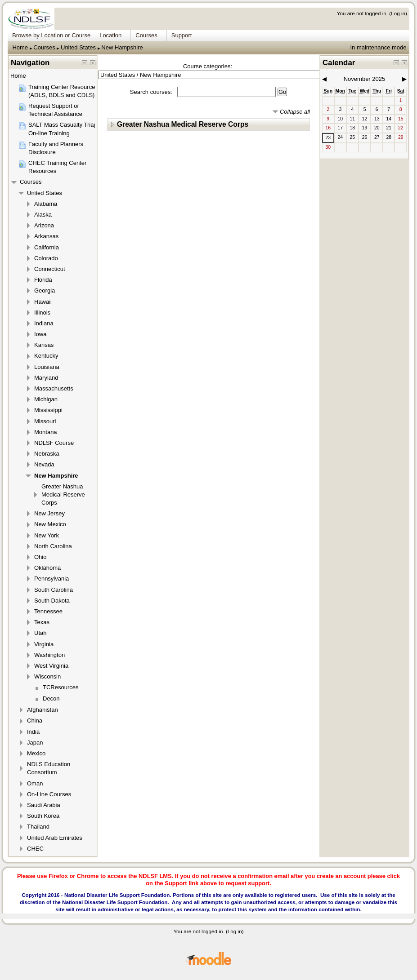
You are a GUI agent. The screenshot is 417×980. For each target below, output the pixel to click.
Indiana (44, 323)
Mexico (36, 753)
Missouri (45, 421)
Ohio (40, 557)
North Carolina (53, 546)
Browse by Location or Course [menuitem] (51, 35)
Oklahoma (47, 568)
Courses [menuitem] (146, 35)
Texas (42, 622)
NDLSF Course (54, 443)
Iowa (40, 334)
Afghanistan (43, 710)
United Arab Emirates (55, 838)
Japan (35, 743)
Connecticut (50, 269)
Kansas (44, 345)
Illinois (42, 313)
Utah (40, 633)
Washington (49, 655)
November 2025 (365, 79)
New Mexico (50, 524)
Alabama (46, 204)
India (33, 732)
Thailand (38, 827)
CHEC (35, 849)
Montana (46, 432)
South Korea (43, 816)
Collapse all (295, 112)
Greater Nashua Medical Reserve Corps (183, 124)
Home (20, 47)
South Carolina (54, 590)
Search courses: (152, 92)
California (47, 247)
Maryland (46, 378)
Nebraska (47, 454)
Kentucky (46, 356)
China (35, 721)
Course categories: (208, 66)
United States (78, 47)
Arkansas (46, 236)
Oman (35, 783)
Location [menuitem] (110, 35)
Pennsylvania (52, 579)
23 (328, 138)
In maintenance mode (378, 47)
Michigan (46, 399)
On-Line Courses (49, 794)
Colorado (46, 258)
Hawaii (43, 302)
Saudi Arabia (44, 805)
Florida (43, 280)
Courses (44, 47)
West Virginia (51, 666)
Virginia (44, 644)
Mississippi (48, 410)
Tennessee (48, 611)
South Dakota (52, 601)
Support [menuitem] (182, 35)
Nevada (44, 464)
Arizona (44, 225)
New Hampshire (122, 47)
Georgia (45, 290)
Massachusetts (54, 388)
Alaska (43, 215)
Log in (398, 13)
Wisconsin (47, 676)
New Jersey (49, 513)
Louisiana (47, 367)
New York (47, 535)
